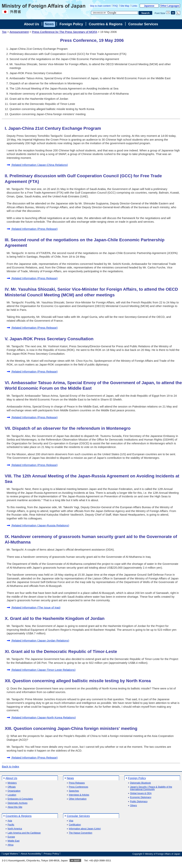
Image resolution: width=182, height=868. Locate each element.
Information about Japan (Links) (85, 829)
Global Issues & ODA (141, 793)
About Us (31, 24)
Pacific (11, 825)
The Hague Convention (80, 833)
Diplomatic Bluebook (140, 783)
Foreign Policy (71, 24)
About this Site (15, 807)
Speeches (74, 791)
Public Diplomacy (139, 802)
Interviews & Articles (79, 795)
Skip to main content (100, 6)
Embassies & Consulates (20, 799)
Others (133, 806)
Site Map (125, 6)
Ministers (12, 783)
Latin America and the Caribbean (24, 833)
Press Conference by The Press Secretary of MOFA (64, 32)
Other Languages (170, 6)
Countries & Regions (106, 24)
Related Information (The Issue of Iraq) (34, 607)
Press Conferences (78, 787)
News (49, 24)
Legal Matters (11, 854)
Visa (71, 821)
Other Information (78, 799)
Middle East (14, 841)
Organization (14, 791)
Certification (75, 825)
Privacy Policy (51, 854)
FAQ (115, 6)
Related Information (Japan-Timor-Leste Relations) (41, 670)
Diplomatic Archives (18, 803)
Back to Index (11, 766)
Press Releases (77, 783)
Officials (12, 787)
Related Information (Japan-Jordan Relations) (38, 641)
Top (4, 32)
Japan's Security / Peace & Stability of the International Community (151, 788)
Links (135, 6)
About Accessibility (31, 854)
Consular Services (143, 24)
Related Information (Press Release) (32, 229)
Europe (11, 837)
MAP (77, 860)
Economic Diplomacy (141, 797)
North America (15, 829)
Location (12, 795)
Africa (11, 845)
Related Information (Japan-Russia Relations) (38, 525)
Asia (10, 821)
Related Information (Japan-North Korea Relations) (41, 717)
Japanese (149, 6)
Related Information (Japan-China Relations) (37, 165)
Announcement (19, 32)
